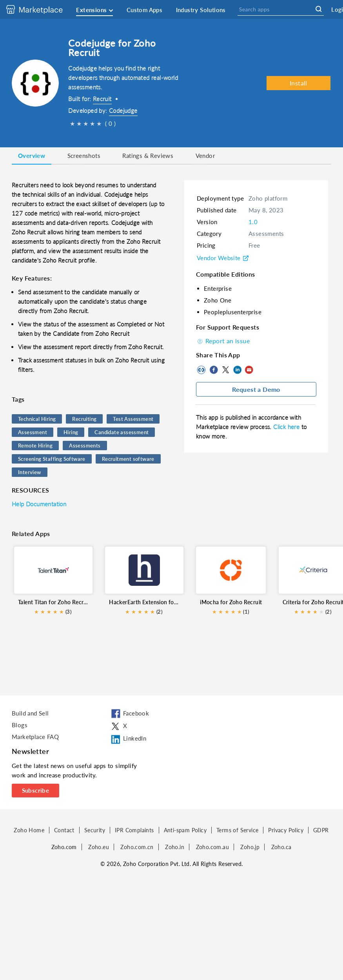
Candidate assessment (122, 432)
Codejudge (123, 110)
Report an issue (223, 341)
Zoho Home (29, 830)
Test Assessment (133, 419)
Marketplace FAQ (35, 737)
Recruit (102, 99)
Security (95, 830)
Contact (64, 830)
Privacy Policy (286, 830)
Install (299, 83)
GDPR (321, 830)
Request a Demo (256, 389)
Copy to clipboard (202, 370)
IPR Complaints (134, 830)
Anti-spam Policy (185, 830)
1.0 (253, 222)
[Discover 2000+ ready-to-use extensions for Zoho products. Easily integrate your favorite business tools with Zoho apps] (40, 9)
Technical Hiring (37, 419)
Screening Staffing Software (52, 459)
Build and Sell (30, 713)
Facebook (214, 370)
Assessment (33, 432)
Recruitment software (128, 459)
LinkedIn (237, 370)
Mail (249, 370)
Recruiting (84, 419)
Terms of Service (237, 830)
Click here (287, 427)
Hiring (71, 432)
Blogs (20, 725)
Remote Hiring (35, 446)
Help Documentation (39, 504)
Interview (30, 472)
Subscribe (36, 790)
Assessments (85, 446)
